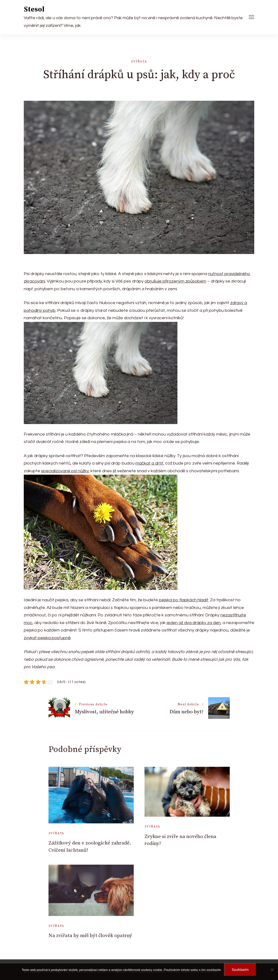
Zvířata (139, 61)
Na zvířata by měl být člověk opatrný (90, 936)
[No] (272, 970)
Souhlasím (240, 970)
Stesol (34, 9)
